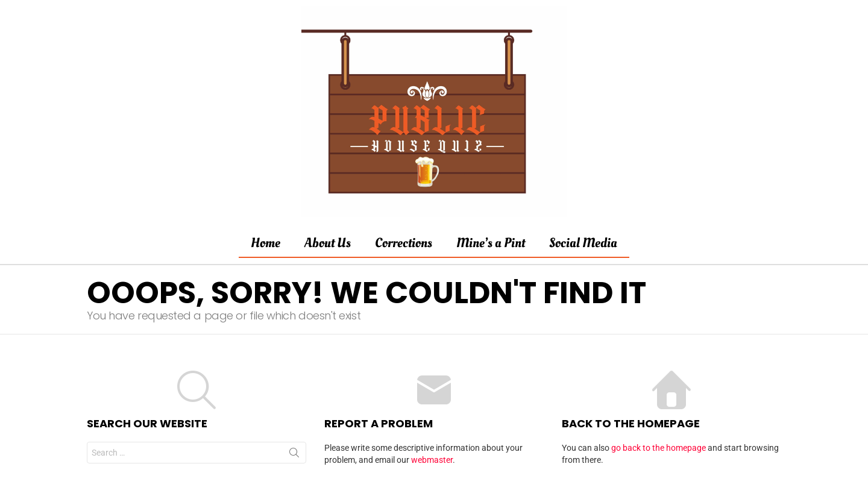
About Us (328, 243)
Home (266, 243)
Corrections (404, 243)
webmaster (432, 460)
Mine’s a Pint (491, 243)
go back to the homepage (659, 448)
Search (294, 455)
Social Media (583, 243)
